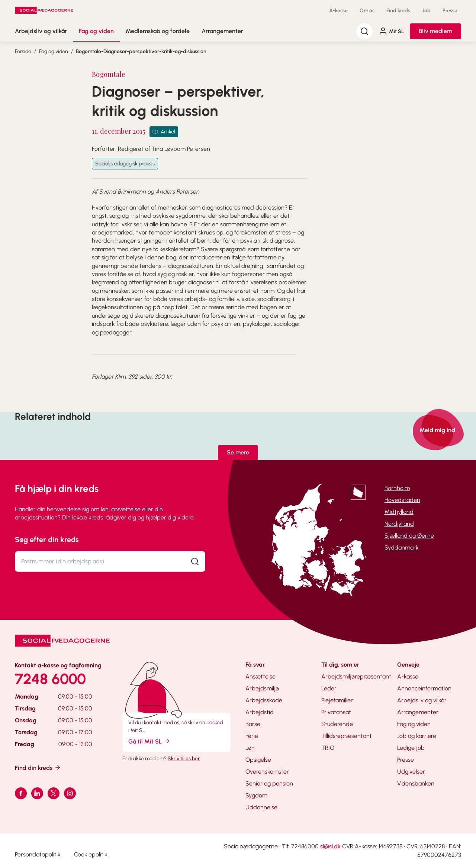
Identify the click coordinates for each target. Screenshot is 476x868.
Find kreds (398, 11)
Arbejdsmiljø (262, 688)
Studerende (337, 724)
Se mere (238, 452)
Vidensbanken (416, 783)
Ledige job (411, 748)
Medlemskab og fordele (158, 31)
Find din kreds (38, 767)
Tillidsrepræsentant (347, 736)
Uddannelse (261, 807)
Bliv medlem (435, 31)
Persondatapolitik (38, 854)
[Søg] (364, 31)
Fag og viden (96, 31)
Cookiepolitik (91, 854)
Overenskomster (267, 772)
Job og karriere (417, 736)
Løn (250, 748)
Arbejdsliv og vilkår (41, 31)
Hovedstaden (402, 500)
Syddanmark (402, 548)
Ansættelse (260, 676)
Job (426, 11)
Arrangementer (222, 31)
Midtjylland (399, 512)
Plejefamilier (337, 700)
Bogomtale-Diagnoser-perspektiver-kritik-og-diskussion (141, 51)
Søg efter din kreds (47, 540)
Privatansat (336, 712)
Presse (450, 11)
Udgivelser (411, 772)
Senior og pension (269, 783)
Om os (367, 11)
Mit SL (391, 31)
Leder (329, 688)
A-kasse (338, 11)
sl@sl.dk (330, 846)
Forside (23, 51)
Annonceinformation (424, 688)
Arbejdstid (260, 712)
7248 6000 (50, 679)
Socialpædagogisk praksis (125, 164)
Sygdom (256, 795)
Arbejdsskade (264, 700)
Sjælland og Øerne (409, 536)
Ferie (252, 736)
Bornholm (397, 488)
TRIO (328, 748)
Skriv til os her (184, 759)
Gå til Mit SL (149, 741)
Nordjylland (399, 524)
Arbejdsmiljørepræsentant (356, 676)
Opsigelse (258, 760)
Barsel (253, 724)
